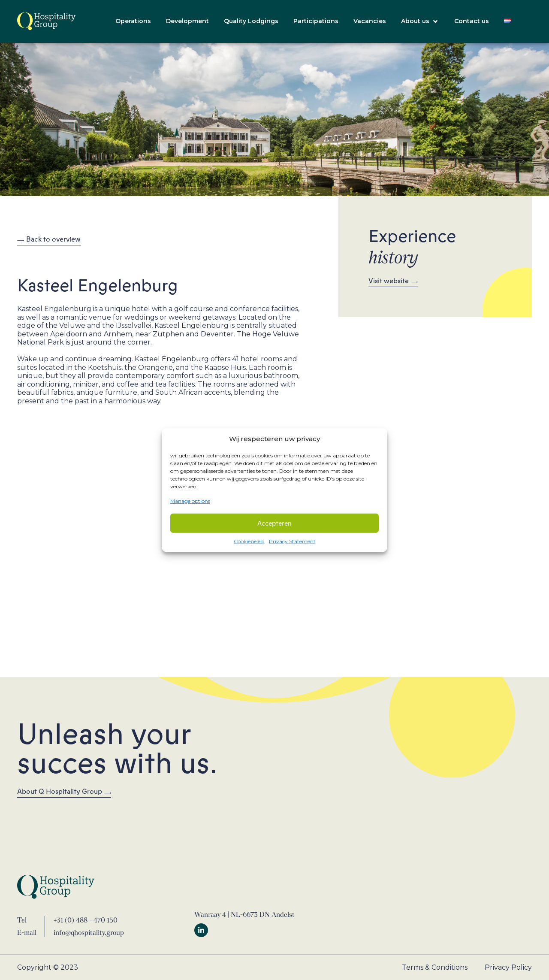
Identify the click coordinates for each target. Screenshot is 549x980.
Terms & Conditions (435, 967)
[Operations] (133, 21)
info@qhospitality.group (89, 933)
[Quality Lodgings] (251, 21)
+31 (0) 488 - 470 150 (86, 920)
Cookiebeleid (249, 541)
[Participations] (316, 21)
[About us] (420, 21)
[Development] (187, 21)
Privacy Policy (508, 967)
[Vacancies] (370, 21)
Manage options (190, 501)
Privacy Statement (292, 541)
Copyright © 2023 (48, 967)
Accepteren (274, 523)
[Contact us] (472, 21)
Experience (412, 246)
